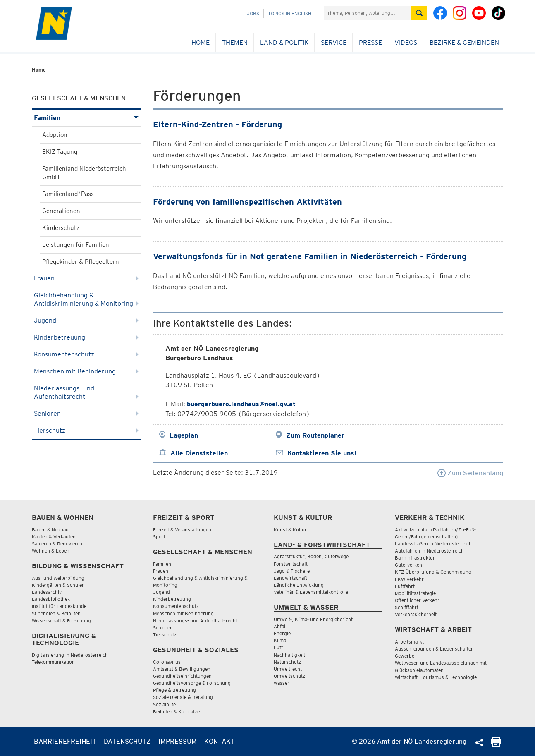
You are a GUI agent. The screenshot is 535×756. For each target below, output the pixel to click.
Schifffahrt (407, 607)
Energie (282, 633)
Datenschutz (127, 741)
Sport (159, 537)
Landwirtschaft (290, 578)
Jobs (253, 13)
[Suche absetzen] (419, 13)
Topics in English (290, 13)
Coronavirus (167, 662)
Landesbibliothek (51, 599)
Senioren (86, 413)
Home (201, 42)
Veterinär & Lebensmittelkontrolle (311, 592)
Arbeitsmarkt (409, 642)
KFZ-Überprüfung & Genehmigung (433, 572)
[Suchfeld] (367, 13)
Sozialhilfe (164, 705)
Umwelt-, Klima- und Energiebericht (313, 619)
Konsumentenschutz (86, 354)
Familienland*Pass (68, 194)
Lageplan (184, 435)
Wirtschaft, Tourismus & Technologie (436, 677)
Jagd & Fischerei (292, 571)
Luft (278, 647)
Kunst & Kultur (290, 530)
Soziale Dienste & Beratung (183, 697)
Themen (235, 42)
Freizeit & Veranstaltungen (182, 530)
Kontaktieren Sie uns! (322, 453)
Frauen (86, 278)
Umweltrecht (288, 669)
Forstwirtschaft (291, 564)
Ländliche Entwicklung (299, 585)
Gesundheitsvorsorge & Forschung (192, 683)
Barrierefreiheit (65, 741)
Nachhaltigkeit (289, 655)
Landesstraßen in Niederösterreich (433, 544)
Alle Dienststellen (199, 453)
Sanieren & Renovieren (57, 544)
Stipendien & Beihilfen (56, 614)
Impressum (178, 741)
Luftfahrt (405, 586)
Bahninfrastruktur (415, 558)
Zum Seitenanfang (470, 473)
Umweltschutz (289, 676)
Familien (86, 118)
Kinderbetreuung (86, 337)
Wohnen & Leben (51, 551)
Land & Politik (284, 42)
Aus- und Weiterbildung (58, 578)
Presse (370, 42)
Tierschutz (86, 430)
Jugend (86, 320)
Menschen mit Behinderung (86, 371)
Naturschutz (287, 662)
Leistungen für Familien (76, 245)
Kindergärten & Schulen (58, 585)
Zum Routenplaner (315, 435)
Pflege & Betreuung (174, 690)
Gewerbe (405, 656)
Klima (280, 640)
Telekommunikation (53, 662)
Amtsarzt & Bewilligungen (182, 669)
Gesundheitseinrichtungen (182, 676)
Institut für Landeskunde (59, 606)
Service (334, 42)
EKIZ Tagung (60, 152)
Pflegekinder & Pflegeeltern (81, 262)
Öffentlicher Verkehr (417, 600)
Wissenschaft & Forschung (61, 621)
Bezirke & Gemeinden (464, 42)
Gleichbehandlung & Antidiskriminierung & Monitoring (86, 299)
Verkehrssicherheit (416, 614)
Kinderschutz (61, 228)
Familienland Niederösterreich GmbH (84, 173)
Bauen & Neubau (50, 530)
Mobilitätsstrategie (415, 593)
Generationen (61, 211)
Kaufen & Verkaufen (54, 537)
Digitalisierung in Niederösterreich (70, 655)
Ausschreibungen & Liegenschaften (434, 649)
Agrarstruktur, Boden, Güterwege (311, 556)
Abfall (280, 626)
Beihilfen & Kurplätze (176, 712)
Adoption (55, 135)
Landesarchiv (47, 592)
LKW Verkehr (409, 579)
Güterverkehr (410, 565)
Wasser (282, 683)
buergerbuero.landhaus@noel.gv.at (241, 404)
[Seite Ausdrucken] (496, 745)
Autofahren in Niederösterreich (429, 551)
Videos (406, 42)
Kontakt (219, 741)
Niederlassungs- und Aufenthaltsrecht (86, 392)
